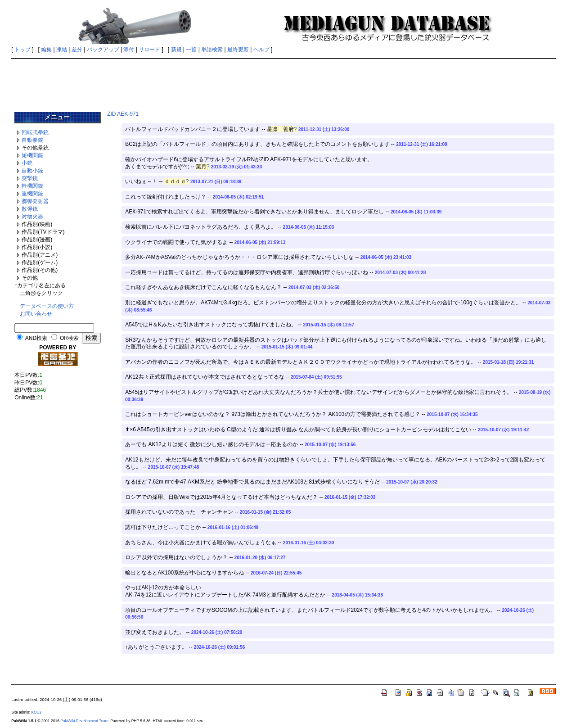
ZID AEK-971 (123, 114)
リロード (149, 50)
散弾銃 (30, 209)
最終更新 (238, 50)
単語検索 (212, 50)
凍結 (62, 50)
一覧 (191, 50)
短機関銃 (32, 155)
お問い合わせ (36, 314)
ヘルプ (261, 50)
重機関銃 (32, 194)
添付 (129, 50)
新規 (176, 50)
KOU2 (36, 712)
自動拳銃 (32, 140)
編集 (46, 50)
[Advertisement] (283, 82)
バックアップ (103, 50)
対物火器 (32, 217)
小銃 (27, 163)
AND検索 (36, 338)
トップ (22, 50)
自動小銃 (32, 171)
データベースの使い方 (47, 306)
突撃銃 (30, 178)
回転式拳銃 (35, 132)
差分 (77, 50)
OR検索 (69, 338)
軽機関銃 (32, 186)
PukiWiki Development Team (84, 721)
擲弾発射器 (35, 201)
